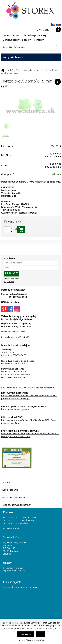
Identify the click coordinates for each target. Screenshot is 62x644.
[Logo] (31, 11)
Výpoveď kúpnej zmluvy (14, 571)
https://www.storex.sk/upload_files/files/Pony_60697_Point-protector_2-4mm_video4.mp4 (29, 397)
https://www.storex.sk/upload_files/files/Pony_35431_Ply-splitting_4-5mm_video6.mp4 (30, 435)
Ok (40, 634)
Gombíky (28, 70)
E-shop (6, 35)
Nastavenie (26, 634)
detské (39, 70)
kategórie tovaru (31, 57)
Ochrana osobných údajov (17, 40)
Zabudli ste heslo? (12, 279)
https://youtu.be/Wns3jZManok (16, 409)
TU (43, 640)
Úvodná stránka (13, 70)
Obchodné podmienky (34, 35)
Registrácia (9, 281)
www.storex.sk (9, 213)
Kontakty (39, 40)
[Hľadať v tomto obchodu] (57, 47)
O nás (16, 35)
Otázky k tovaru (15, 222)
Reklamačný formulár (13, 568)
